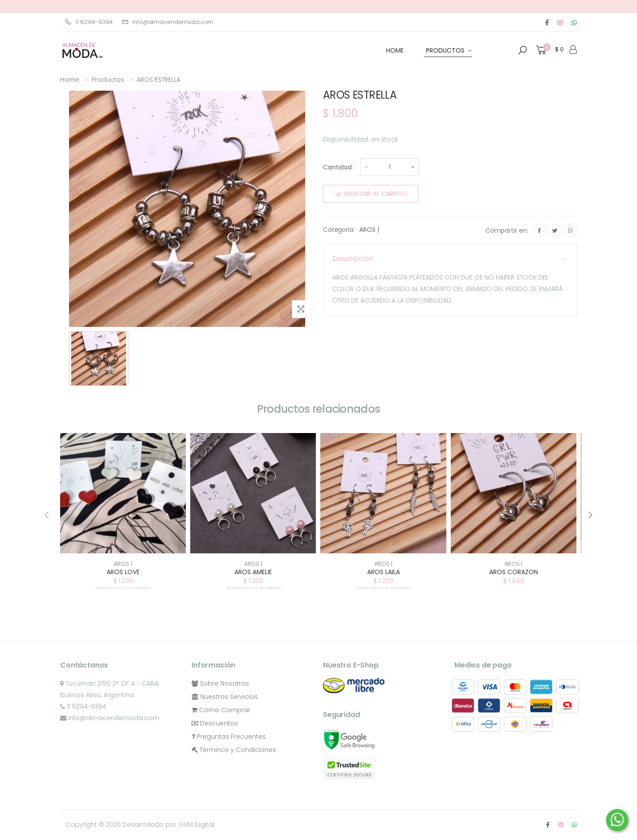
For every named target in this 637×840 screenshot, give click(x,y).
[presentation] (47, 515)
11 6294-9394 (89, 22)
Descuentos (215, 723)
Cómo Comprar (221, 710)
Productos (445, 50)
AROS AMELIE (253, 572)
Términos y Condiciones (234, 750)
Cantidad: (338, 167)
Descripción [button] (353, 259)
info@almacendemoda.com (167, 22)
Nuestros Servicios (225, 697)
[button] (522, 50)
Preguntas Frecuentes (229, 736)
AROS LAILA (384, 572)
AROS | (369, 230)
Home (70, 80)
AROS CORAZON (514, 572)
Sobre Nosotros (220, 683)
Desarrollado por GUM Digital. (169, 825)
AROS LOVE (123, 572)
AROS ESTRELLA (159, 80)
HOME (395, 50)
